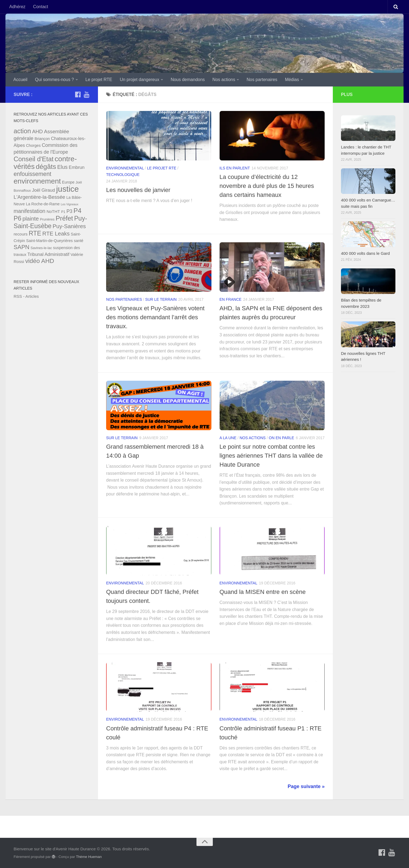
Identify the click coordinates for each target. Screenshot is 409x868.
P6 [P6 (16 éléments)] (17, 218)
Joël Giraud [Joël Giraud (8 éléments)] (43, 190)
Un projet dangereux (139, 80)
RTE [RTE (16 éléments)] (35, 233)
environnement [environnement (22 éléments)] (37, 181)
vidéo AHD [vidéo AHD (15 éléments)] (40, 261)
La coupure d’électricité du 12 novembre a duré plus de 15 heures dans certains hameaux (267, 186)
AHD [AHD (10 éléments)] (37, 131)
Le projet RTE (99, 80)
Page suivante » (306, 786)
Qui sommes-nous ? (55, 80)
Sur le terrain (161, 299)
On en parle (282, 438)
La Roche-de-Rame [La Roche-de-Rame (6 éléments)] (43, 204)
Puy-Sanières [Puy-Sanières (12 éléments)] (69, 226)
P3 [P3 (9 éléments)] (69, 211)
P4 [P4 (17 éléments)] (77, 211)
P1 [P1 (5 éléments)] (63, 212)
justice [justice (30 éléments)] (67, 189)
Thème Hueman (89, 857)
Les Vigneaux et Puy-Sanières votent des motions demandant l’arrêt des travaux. (155, 317)
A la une (228, 438)
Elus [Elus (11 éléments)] (62, 167)
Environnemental (125, 168)
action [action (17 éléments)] (22, 131)
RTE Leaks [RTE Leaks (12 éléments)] (56, 234)
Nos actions (224, 80)
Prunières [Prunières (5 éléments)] (47, 219)
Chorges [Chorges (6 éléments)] (33, 145)
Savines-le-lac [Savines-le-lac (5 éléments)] (41, 248)
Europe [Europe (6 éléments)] (68, 182)
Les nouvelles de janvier (138, 190)
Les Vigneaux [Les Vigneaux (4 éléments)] (69, 204)
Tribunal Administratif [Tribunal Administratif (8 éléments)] (48, 254)
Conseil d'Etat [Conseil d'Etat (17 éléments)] (34, 159)
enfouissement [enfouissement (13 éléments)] (32, 174)
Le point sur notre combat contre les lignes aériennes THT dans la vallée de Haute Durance (271, 456)
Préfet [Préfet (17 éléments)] (64, 218)
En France (231, 299)
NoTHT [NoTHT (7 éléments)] (53, 211)
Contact (41, 7)
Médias (292, 80)
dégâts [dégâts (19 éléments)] (46, 167)
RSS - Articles (26, 296)
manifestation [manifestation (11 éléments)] (30, 211)
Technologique (123, 175)
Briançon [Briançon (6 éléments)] (42, 139)
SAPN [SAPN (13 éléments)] (21, 247)
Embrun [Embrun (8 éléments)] (77, 167)
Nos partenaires (262, 80)
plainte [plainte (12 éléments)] (31, 219)
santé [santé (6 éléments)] (79, 241)
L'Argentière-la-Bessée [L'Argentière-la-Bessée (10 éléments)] (39, 197)
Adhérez (17, 7)
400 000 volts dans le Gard (365, 253)
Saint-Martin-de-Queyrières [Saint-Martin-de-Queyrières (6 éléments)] (49, 241)
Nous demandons (188, 80)
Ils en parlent (235, 168)
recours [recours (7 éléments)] (21, 234)
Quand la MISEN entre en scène (263, 592)
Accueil (20, 80)
